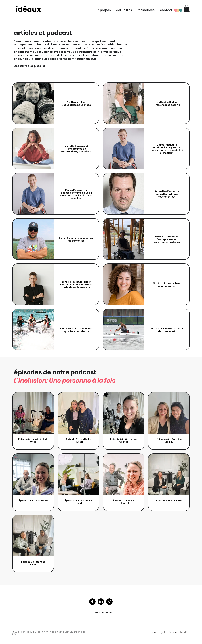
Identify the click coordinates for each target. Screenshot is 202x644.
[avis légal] (158, 632)
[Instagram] (109, 602)
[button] (104, 10)
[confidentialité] (178, 632)
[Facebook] (92, 602)
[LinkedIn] (101, 602)
